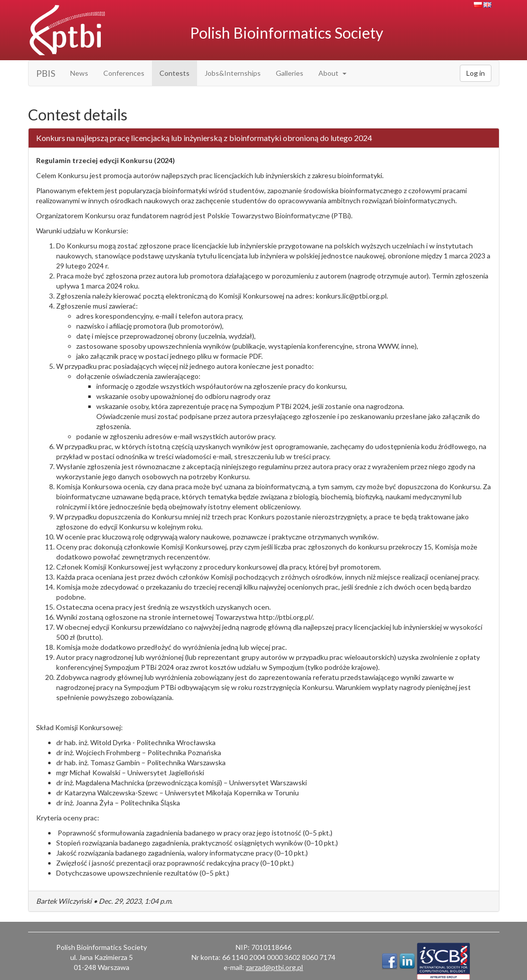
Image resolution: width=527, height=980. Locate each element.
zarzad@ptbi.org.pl (274, 967)
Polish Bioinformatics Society (287, 33)
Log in (476, 73)
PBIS (46, 73)
